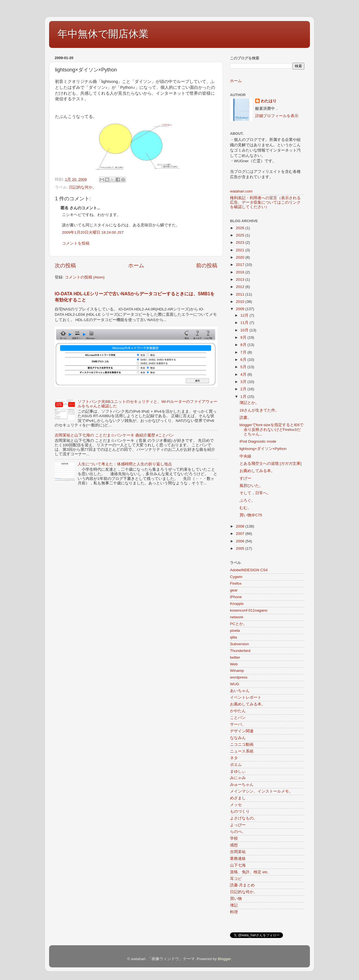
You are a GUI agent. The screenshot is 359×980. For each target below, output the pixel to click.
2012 (241, 287)
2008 (241, 526)
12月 (245, 315)
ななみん (238, 738)
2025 (241, 235)
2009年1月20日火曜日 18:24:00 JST (93, 232)
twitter (235, 657)
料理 (234, 912)
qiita (233, 637)
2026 (241, 228)
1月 (244, 397)
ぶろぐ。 (247, 501)
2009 (241, 309)
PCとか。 (239, 624)
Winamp (237, 671)
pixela (235, 631)
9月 (244, 337)
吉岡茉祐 (238, 852)
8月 (244, 345)
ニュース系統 (242, 751)
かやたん (238, 711)
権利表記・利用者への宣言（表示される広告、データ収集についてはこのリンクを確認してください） (265, 202)
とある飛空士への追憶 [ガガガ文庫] (271, 464)
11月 (245, 323)
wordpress (239, 677)
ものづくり (240, 811)
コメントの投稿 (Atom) (85, 277)
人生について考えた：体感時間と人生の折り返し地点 (125, 464)
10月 (245, 330)
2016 (241, 272)
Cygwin (236, 577)
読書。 (245, 418)
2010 (241, 302)
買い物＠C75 (251, 515)
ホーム (136, 265)
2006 (241, 541)
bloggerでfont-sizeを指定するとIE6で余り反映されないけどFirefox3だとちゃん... (271, 429)
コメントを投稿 (76, 243)
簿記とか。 (249, 403)
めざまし (238, 798)
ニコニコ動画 (242, 745)
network (237, 617)
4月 (244, 374)
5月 (244, 367)
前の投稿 (207, 265)
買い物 (236, 899)
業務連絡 (238, 859)
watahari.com (241, 191)
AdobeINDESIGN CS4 (249, 570)
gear (234, 590)
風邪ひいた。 (251, 486)
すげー (245, 478)
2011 (241, 294)
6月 (244, 360)
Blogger (224, 959)
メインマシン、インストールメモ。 (261, 791)
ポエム (236, 765)
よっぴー (238, 825)
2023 (241, 242)
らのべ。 (238, 832)
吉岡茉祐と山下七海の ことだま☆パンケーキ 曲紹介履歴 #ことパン (114, 435)
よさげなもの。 (244, 818)
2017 (241, 265)
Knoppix (237, 604)
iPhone (236, 597)
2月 (244, 389)
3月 (244, 382)
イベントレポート (246, 697)
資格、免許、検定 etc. (249, 872)
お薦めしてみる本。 (257, 471)
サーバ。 (238, 724)
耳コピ (236, 879)
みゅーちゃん (242, 785)
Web (234, 664)
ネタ (234, 758)
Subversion (240, 644)
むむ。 (245, 508)
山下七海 (238, 865)
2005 (241, 548)
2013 (241, 279)
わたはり (269, 101)
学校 (234, 838)
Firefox (236, 583)
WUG (235, 684)
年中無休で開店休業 (103, 34)
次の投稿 (65, 265)
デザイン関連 (242, 731)
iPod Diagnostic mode (258, 441)
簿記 (234, 905)
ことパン (238, 718)
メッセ (236, 805)
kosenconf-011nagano (249, 610)
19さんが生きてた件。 (259, 410)
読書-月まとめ (242, 885)
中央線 (245, 456)
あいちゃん (240, 691)
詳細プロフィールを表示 (277, 116)
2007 (241, 534)
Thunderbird (240, 651)
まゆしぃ (238, 771)
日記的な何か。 (83, 187)
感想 (234, 845)
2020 (241, 257)
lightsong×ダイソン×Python (263, 449)
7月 (244, 352)
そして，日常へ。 (255, 493)
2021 (241, 250)
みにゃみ (238, 778)
